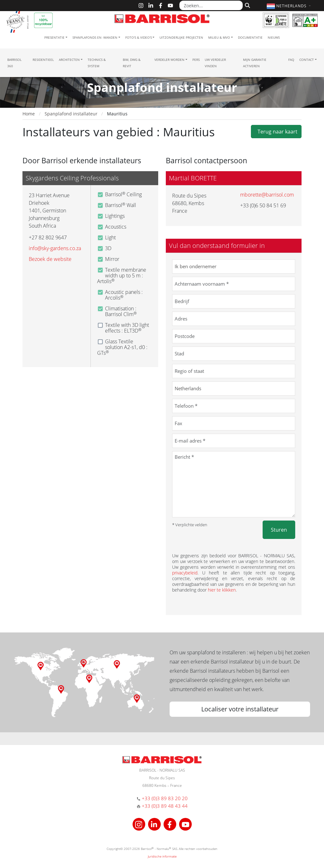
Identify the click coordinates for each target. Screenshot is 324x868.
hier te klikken (222, 590)
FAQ (291, 60)
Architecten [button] (69, 60)
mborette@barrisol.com (267, 195)
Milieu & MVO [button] (219, 37)
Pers (196, 60)
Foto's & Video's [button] (139, 37)
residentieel (43, 60)
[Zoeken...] (211, 5)
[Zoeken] (247, 5)
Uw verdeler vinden (215, 63)
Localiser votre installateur (240, 709)
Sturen (279, 530)
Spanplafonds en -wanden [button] (95, 37)
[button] (290, 6)
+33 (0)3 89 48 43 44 (165, 806)
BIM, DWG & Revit (132, 63)
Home (29, 114)
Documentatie (250, 37)
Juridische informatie (162, 856)
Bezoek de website (50, 259)
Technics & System (97, 63)
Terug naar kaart (276, 132)
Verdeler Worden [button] (169, 60)
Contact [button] (307, 60)
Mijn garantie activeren (255, 63)
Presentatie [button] (54, 37)
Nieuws (274, 37)
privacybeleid (185, 573)
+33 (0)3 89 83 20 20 (165, 798)
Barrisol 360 (14, 63)
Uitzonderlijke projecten (181, 37)
